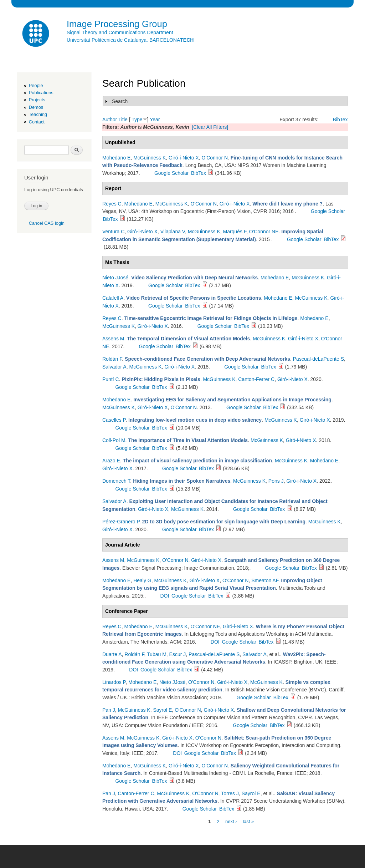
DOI (164, 596)
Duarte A (112, 654)
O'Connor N (215, 158)
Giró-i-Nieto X (184, 158)
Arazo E (111, 461)
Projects (37, 100)
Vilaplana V (173, 232)
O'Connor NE (264, 232)
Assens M (113, 339)
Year (155, 120)
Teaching (38, 114)
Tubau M (157, 654)
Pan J (109, 710)
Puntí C (111, 379)
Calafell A (113, 298)
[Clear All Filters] (210, 127)
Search (120, 101)
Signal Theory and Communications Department (120, 32)
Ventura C (113, 232)
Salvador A (114, 367)
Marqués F (235, 232)
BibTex (340, 120)
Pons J (276, 481)
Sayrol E (162, 710)
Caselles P (114, 420)
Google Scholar (172, 173)
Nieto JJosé (115, 278)
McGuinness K (150, 158)
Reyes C (112, 204)
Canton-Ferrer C (256, 379)
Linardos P (114, 682)
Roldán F (112, 359)
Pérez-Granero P (121, 522)
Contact (37, 122)
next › (231, 821)
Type (137, 120)
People (36, 85)
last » (248, 821)
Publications (41, 93)
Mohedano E (116, 158)
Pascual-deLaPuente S (318, 359)
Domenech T (116, 481)
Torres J (230, 793)
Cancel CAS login (47, 223)
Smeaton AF (265, 580)
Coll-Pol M (114, 440)
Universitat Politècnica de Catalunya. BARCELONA (130, 40)
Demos (36, 107)
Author (110, 120)
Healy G (142, 580)
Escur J (178, 654)
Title (123, 120)
